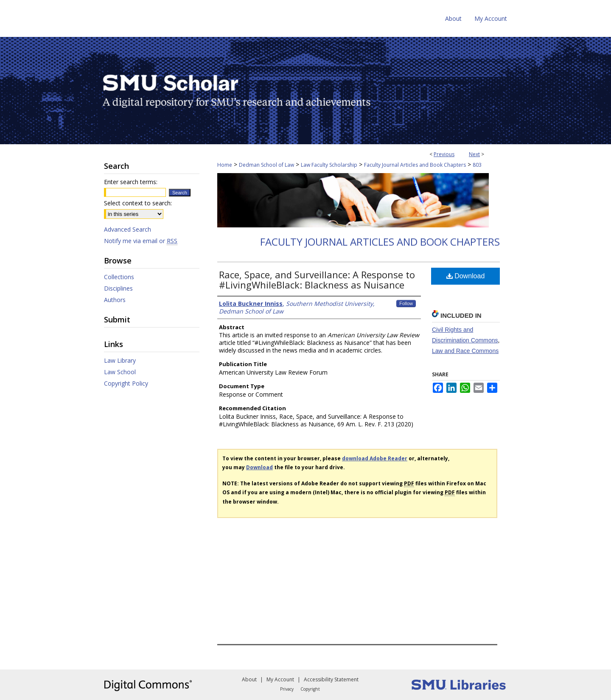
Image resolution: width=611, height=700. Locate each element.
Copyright (310, 689)
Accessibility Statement (331, 679)
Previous (444, 154)
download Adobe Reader (375, 458)
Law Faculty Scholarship (329, 165)
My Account (280, 679)
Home (225, 165)
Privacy (287, 689)
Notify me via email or (141, 241)
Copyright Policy (126, 383)
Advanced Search (128, 229)
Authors (115, 300)
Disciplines (118, 288)
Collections (119, 277)
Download (466, 276)
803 (477, 165)
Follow (406, 303)
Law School (120, 372)
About (249, 679)
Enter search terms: (131, 182)
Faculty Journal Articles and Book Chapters (415, 165)
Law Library (120, 360)
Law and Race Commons (465, 351)
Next (474, 154)
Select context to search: (138, 203)
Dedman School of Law (266, 165)
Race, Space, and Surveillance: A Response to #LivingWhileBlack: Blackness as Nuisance (317, 280)
